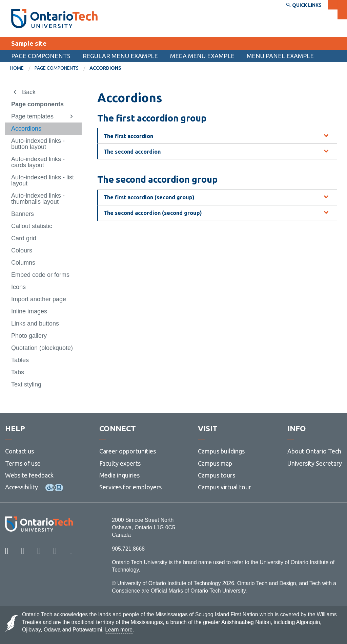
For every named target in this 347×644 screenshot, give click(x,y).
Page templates (32, 116)
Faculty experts (120, 463)
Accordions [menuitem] (105, 68)
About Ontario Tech (314, 451)
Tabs (18, 372)
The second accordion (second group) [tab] (153, 213)
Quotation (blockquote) (42, 348)
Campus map (215, 463)
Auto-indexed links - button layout (38, 144)
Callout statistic (32, 226)
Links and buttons (35, 324)
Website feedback (29, 475)
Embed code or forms (40, 275)
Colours (22, 250)
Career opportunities (128, 451)
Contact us (19, 451)
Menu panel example (280, 56)
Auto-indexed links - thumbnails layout (38, 199)
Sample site (29, 43)
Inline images (29, 311)
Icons (18, 287)
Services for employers (130, 487)
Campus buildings (221, 451)
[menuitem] (22, 68)
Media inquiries (119, 475)
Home (17, 68)
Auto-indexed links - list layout (43, 180)
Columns (23, 263)
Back (29, 92)
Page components (41, 56)
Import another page (39, 299)
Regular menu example (120, 56)
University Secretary (315, 463)
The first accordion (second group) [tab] (149, 197)
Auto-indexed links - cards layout (38, 162)
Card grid (24, 238)
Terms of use (23, 463)
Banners (23, 214)
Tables (20, 360)
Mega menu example (202, 56)
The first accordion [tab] (128, 136)
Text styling (26, 384)
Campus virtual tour (224, 487)
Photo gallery (29, 336)
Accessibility (22, 487)
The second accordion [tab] (132, 152)
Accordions (26, 129)
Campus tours (217, 475)
